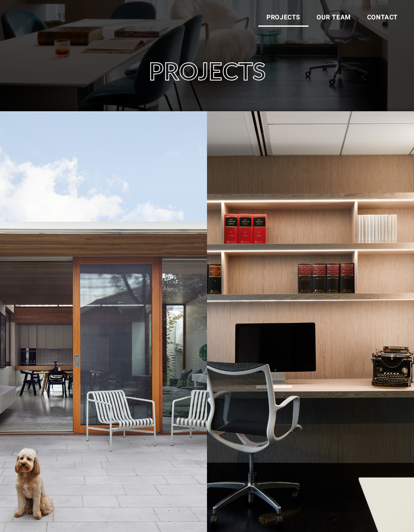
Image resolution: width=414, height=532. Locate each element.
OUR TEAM (334, 17)
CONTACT (382, 17)
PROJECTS (283, 17)
